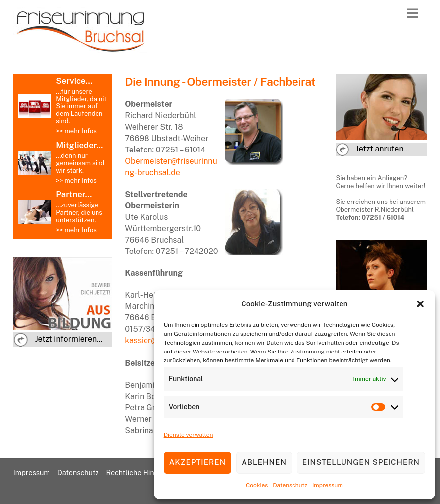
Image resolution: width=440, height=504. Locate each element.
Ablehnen (264, 462)
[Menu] (412, 14)
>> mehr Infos (76, 131)
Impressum (328, 485)
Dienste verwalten (189, 435)
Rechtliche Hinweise (139, 473)
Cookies (257, 485)
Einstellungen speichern (361, 462)
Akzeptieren (197, 462)
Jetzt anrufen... (383, 149)
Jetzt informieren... (69, 339)
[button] (420, 304)
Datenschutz (290, 485)
